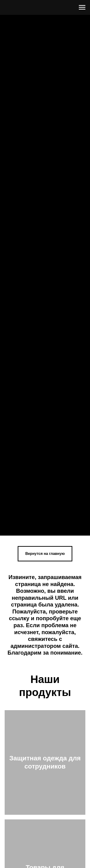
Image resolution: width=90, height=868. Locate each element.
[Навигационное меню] (82, 7)
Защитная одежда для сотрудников (45, 762)
